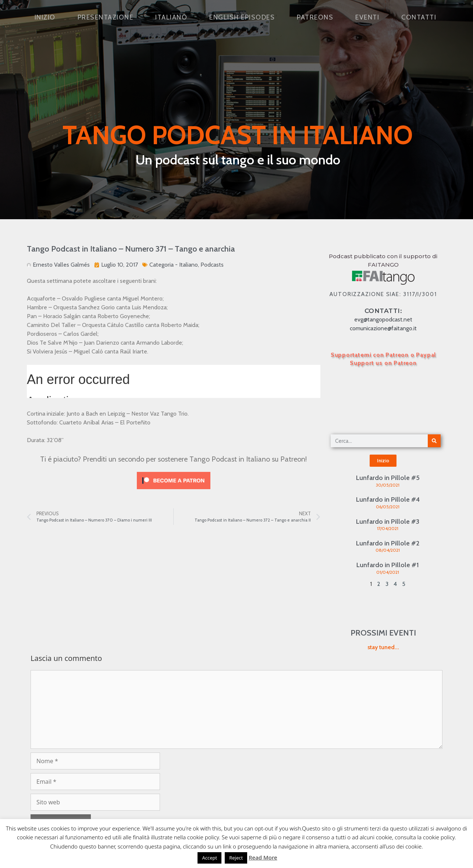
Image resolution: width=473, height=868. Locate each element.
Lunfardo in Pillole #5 (388, 478)
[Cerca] (434, 441)
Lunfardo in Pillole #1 (388, 565)
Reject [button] (236, 858)
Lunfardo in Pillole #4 (388, 499)
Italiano (171, 17)
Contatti (419, 17)
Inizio (45, 17)
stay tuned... (383, 647)
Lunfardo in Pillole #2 (388, 543)
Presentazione (106, 17)
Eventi (367, 17)
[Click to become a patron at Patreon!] (174, 491)
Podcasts (212, 265)
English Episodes (242, 17)
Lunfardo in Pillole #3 (388, 522)
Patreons (315, 17)
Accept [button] (209, 858)
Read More (263, 857)
